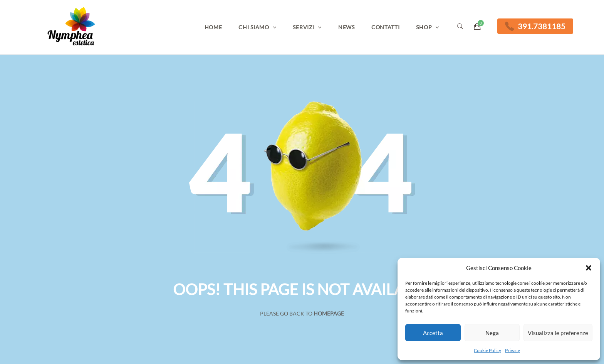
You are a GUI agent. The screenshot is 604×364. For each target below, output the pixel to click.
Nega (492, 333)
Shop (424, 27)
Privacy (513, 350)
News (346, 27)
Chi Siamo (254, 27)
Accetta (433, 333)
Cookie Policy (487, 350)
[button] (589, 268)
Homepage (329, 313)
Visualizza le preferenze (558, 333)
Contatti (386, 27)
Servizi (304, 27)
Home (213, 27)
